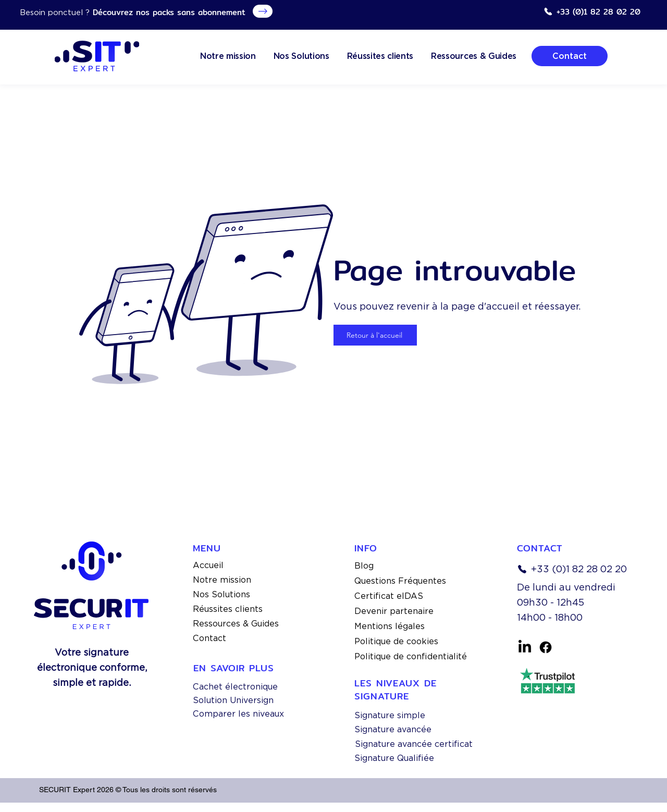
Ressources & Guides (236, 624)
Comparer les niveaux (238, 714)
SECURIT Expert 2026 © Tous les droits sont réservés (128, 790)
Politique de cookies (396, 641)
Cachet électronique (235, 687)
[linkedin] (525, 647)
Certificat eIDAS (389, 596)
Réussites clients (228, 609)
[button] (474, 56)
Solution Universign (233, 700)
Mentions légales (390, 626)
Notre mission (222, 580)
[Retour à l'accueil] (375, 335)
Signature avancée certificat (414, 744)
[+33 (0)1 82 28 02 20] (591, 11)
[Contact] (570, 56)
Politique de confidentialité (411, 656)
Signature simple (390, 715)
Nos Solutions (221, 594)
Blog (364, 566)
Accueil (208, 565)
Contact (209, 638)
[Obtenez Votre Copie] (263, 11)
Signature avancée (393, 729)
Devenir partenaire (394, 611)
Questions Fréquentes (400, 581)
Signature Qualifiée (394, 758)
